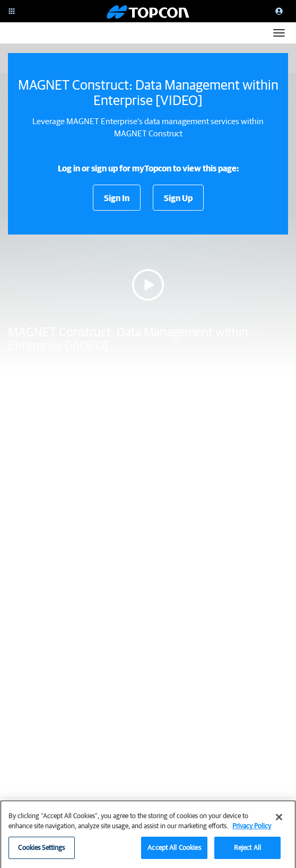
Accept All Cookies (174, 852)
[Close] (279, 821)
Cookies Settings (41, 852)
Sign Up (178, 198)
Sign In (117, 198)
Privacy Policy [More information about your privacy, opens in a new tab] (252, 830)
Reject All (247, 852)
